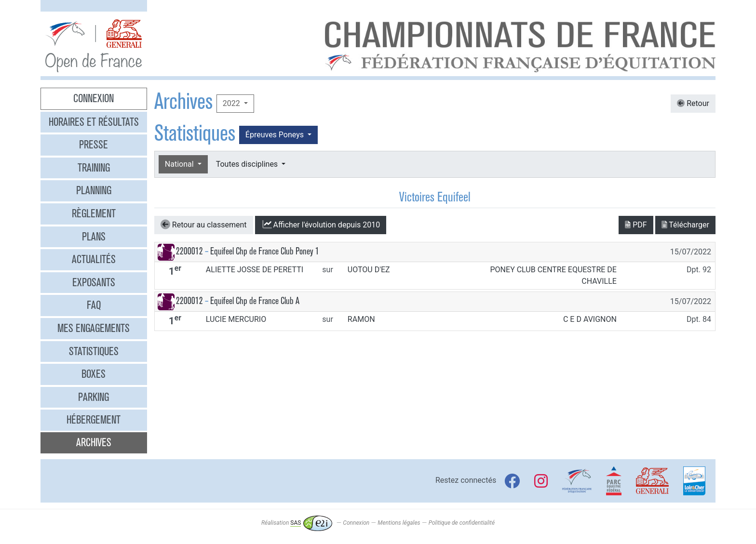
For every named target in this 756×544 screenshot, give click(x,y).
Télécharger (685, 225)
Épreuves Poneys (276, 135)
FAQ (94, 305)
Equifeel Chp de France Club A (255, 301)
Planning (94, 190)
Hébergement (94, 420)
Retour (693, 103)
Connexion (94, 98)
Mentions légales (399, 523)
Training (94, 168)
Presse (94, 145)
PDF (636, 225)
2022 (232, 103)
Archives (94, 442)
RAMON (361, 319)
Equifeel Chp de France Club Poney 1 (265, 251)
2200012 (189, 251)
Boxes (94, 374)
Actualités (94, 259)
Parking (94, 397)
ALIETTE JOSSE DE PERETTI (255, 270)
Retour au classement (204, 225)
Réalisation (297, 523)
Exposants (94, 282)
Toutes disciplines (248, 164)
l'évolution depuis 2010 (321, 225)
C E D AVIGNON (590, 319)
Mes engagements (94, 328)
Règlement (94, 213)
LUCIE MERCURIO (236, 319)
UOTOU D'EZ (369, 270)
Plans (94, 237)
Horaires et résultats (94, 122)
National (180, 164)
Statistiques (94, 351)
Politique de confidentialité (462, 523)
